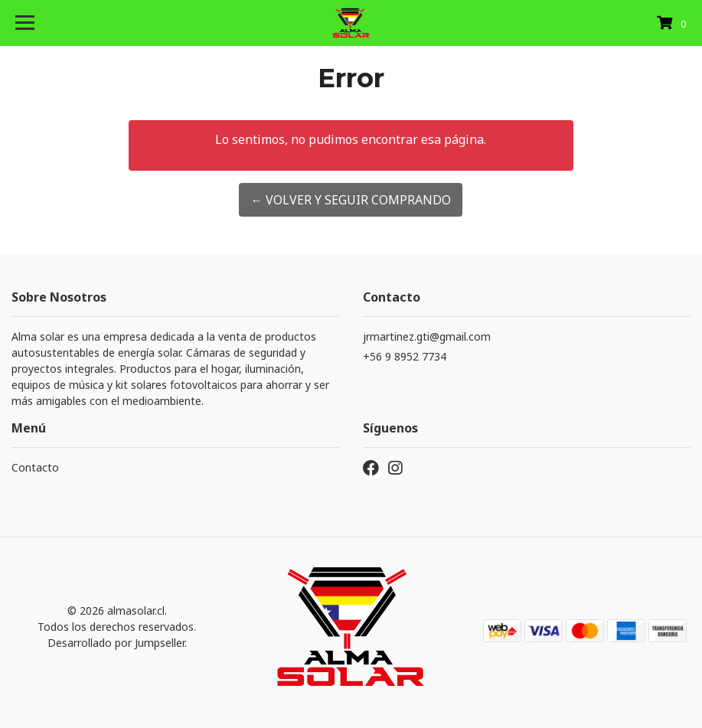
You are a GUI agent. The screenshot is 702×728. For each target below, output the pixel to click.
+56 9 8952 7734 (405, 356)
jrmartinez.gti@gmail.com (427, 336)
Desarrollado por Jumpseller (116, 643)
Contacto (35, 467)
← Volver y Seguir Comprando (351, 200)
